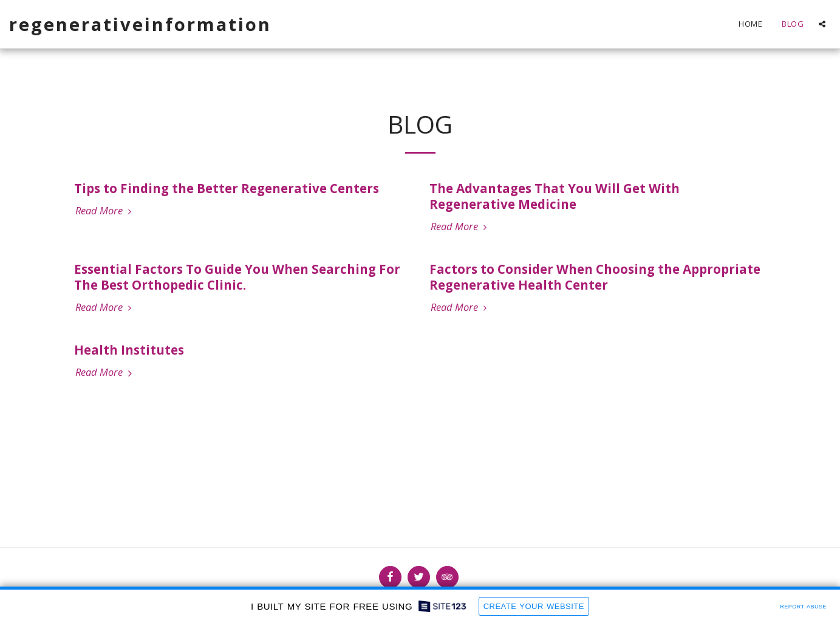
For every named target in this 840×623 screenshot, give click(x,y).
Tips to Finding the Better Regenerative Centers (227, 188)
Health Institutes (129, 350)
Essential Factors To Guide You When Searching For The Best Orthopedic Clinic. (237, 277)
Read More (105, 211)
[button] (822, 24)
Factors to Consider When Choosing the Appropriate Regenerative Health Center (595, 277)
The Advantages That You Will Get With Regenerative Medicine (555, 196)
